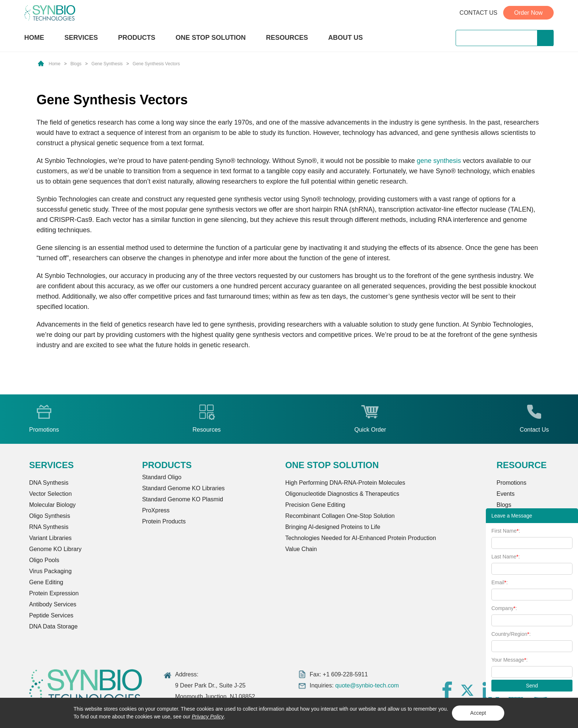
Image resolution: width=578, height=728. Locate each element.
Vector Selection (51, 494)
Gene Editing (46, 582)
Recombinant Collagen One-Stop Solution (340, 516)
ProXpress (156, 510)
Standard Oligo (162, 477)
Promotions (511, 483)
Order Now (528, 13)
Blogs (76, 64)
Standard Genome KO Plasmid (182, 499)
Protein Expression (54, 593)
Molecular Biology (52, 505)
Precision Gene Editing (315, 505)
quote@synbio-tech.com (367, 685)
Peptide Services (51, 615)
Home (55, 64)
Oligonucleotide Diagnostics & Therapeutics (342, 494)
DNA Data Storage (53, 626)
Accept (478, 713)
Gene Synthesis (107, 64)
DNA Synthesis (49, 483)
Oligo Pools (44, 560)
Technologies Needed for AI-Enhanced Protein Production (361, 538)
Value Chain (301, 549)
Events (506, 494)
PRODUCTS (137, 38)
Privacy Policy (208, 717)
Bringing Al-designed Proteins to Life (333, 527)
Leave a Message (512, 516)
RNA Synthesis (49, 527)
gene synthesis (439, 161)
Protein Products (164, 521)
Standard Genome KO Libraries (183, 488)
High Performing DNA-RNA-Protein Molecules (345, 483)
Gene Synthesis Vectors (156, 64)
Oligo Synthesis (50, 516)
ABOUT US (345, 38)
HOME (34, 38)
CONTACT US (479, 13)
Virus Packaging (50, 571)
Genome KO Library (55, 549)
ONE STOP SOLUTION (210, 38)
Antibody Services (53, 604)
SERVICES (81, 38)
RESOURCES (287, 38)
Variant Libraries (50, 538)
